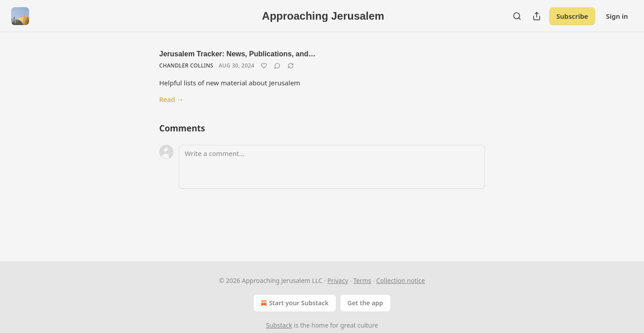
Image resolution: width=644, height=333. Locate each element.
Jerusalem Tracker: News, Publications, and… (237, 54)
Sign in (617, 16)
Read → (171, 99)
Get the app (365, 303)
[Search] (517, 16)
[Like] (264, 66)
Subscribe (572, 16)
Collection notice (400, 280)
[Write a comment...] (332, 167)
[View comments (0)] (277, 66)
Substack (279, 325)
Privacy (338, 280)
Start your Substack (294, 303)
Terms (362, 280)
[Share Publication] (537, 16)
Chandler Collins (186, 65)
